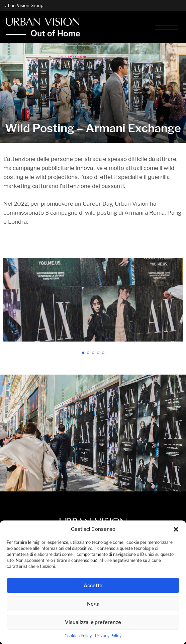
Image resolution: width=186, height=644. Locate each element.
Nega (93, 604)
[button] (176, 529)
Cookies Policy (78, 636)
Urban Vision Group (23, 5)
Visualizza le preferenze (93, 622)
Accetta (93, 585)
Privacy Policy (108, 636)
